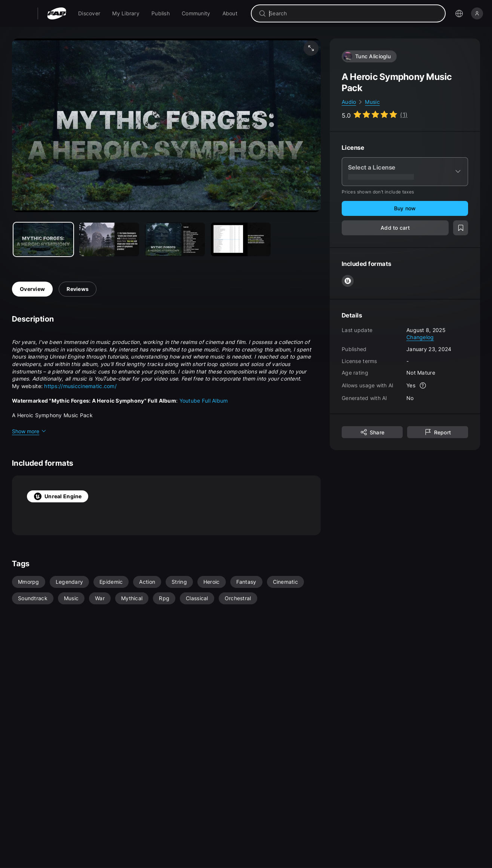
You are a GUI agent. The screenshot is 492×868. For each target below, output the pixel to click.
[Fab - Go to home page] (57, 13)
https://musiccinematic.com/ (80, 386)
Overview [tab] (32, 289)
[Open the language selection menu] (459, 13)
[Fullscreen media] (311, 48)
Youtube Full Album (204, 401)
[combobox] (353, 13)
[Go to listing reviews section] (375, 115)
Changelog (420, 337)
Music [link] (372, 102)
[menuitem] (89, 13)
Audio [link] (349, 102)
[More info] (423, 385)
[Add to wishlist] (461, 228)
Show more (29, 431)
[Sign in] (477, 13)
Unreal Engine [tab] (58, 496)
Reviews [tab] (78, 289)
